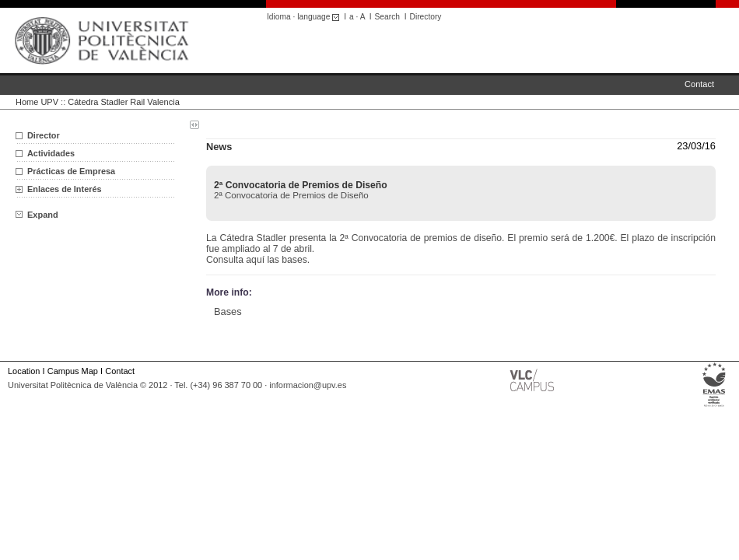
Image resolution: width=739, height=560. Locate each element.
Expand (37, 215)
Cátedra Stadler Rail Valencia (123, 102)
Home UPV (37, 102)
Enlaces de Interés (65, 189)
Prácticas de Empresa (71, 171)
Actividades (51, 153)
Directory (426, 17)
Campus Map (73, 371)
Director (44, 135)
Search (387, 17)
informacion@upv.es (308, 385)
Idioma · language (305, 17)
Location (24, 371)
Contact (699, 84)
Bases (228, 311)
